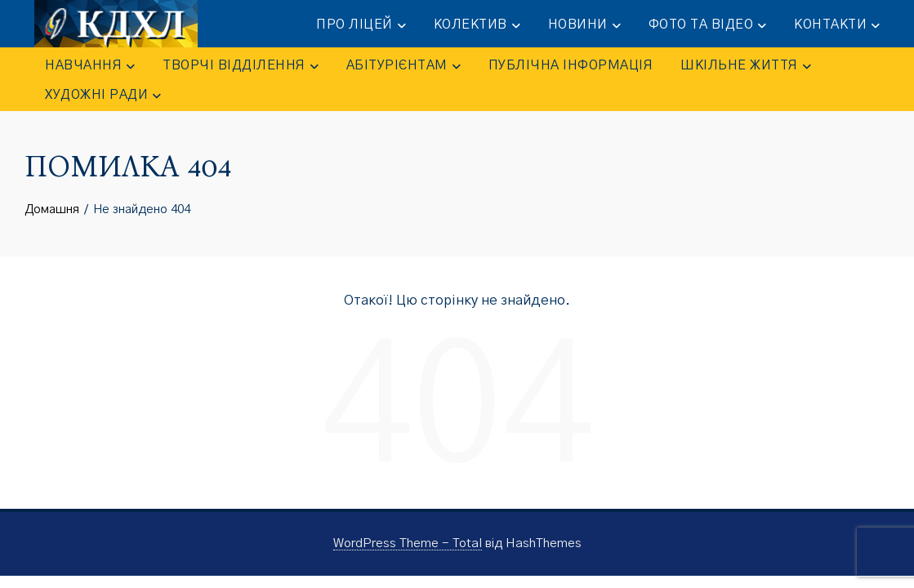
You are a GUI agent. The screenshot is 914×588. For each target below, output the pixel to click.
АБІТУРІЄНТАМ (403, 66)
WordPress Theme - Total (408, 543)
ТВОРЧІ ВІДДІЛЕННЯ (241, 66)
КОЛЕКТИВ (477, 25)
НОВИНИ (584, 25)
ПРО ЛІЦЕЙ (361, 25)
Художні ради (103, 96)
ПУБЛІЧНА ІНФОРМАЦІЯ (571, 65)
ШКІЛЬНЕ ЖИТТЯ (746, 66)
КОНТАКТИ (837, 25)
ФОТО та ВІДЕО (708, 25)
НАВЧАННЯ (90, 66)
